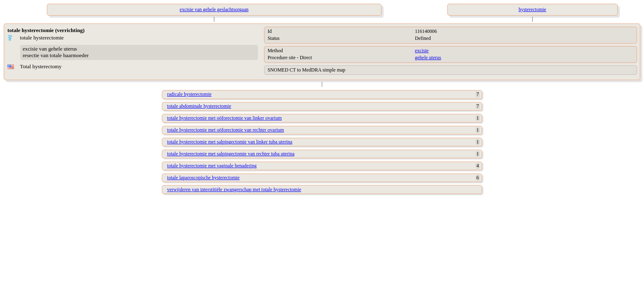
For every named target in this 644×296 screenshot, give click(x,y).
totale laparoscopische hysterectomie (204, 178)
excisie (422, 51)
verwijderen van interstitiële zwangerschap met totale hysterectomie (234, 190)
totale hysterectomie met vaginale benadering (212, 166)
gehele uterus (428, 58)
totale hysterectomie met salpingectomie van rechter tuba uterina (231, 154)
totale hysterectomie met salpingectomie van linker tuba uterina (230, 142)
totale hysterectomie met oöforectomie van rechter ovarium (226, 130)
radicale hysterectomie (189, 94)
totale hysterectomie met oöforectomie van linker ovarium (224, 118)
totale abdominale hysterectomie (199, 106)
